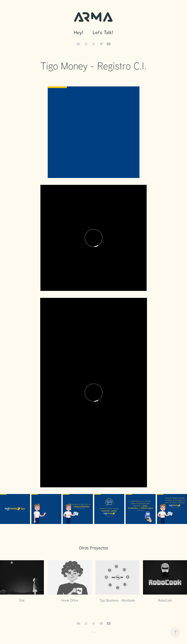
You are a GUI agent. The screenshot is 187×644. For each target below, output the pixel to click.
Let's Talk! (103, 32)
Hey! (79, 32)
